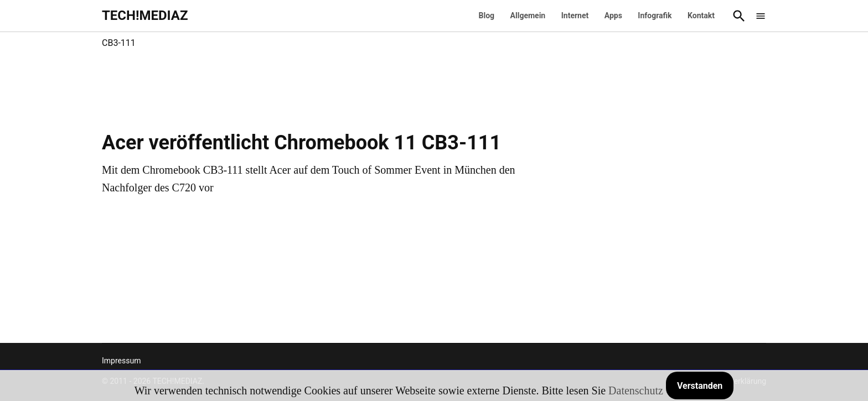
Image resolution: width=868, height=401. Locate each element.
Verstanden (700, 386)
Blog (487, 15)
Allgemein (528, 15)
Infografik (655, 15)
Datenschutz (636, 390)
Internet (575, 15)
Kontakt (701, 15)
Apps (613, 15)
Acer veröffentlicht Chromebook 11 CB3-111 (301, 143)
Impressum (121, 361)
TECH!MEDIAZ (145, 15)
